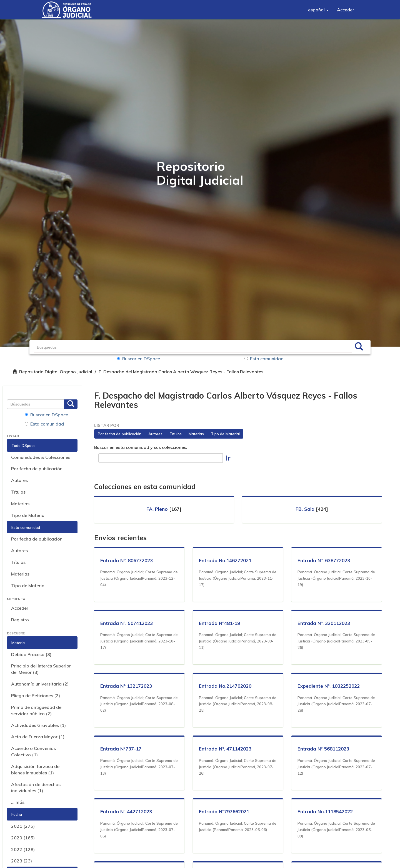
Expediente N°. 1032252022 (329, 686)
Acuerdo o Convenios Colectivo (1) (33, 751)
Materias (20, 504)
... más (18, 802)
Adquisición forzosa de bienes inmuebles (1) (35, 770)
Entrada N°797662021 (225, 811)
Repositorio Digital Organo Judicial (56, 372)
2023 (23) (22, 861)
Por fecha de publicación (37, 469)
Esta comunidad (264, 359)
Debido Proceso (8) (31, 654)
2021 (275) (23, 826)
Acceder (20, 608)
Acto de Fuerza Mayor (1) (38, 737)
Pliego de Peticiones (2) (36, 696)
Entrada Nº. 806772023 (127, 560)
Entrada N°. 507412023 (127, 623)
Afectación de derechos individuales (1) (36, 788)
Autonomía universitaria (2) (40, 684)
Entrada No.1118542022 (326, 811)
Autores (19, 480)
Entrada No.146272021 (226, 560)
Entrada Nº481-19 (220, 623)
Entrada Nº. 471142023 (226, 749)
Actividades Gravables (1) (38, 725)
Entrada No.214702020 (226, 686)
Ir (228, 458)
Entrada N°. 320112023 (325, 623)
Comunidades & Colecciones (41, 457)
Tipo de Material (28, 515)
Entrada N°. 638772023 (325, 560)
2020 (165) (23, 838)
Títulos (18, 492)
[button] (318, 10)
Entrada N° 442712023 (127, 811)
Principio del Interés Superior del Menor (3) (41, 669)
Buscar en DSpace (144, 359)
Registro (20, 620)
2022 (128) (23, 849)
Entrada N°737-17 (122, 749)
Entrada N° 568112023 (324, 749)
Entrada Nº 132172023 (127, 686)
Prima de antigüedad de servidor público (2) (36, 710)
